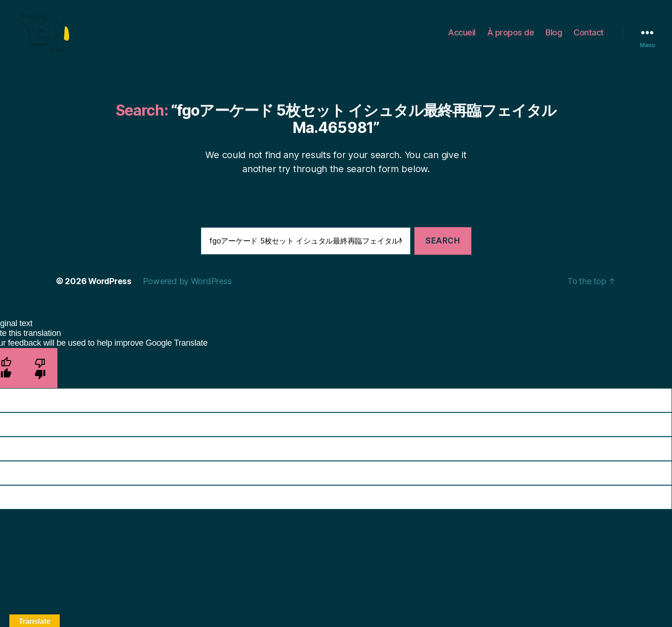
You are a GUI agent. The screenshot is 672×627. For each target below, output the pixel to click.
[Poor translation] (40, 371)
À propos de (511, 34)
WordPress (111, 284)
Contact (589, 34)
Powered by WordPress (189, 284)
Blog (554, 34)
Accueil (462, 34)
